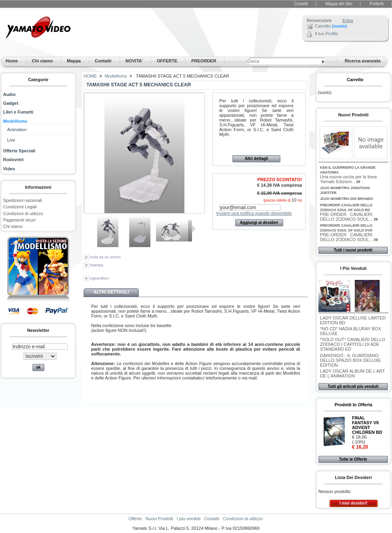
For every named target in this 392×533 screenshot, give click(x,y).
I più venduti (353, 268)
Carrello (355, 80)
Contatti (301, 4)
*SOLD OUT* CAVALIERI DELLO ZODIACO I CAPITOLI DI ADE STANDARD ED (353, 344)
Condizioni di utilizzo (23, 214)
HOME (90, 76)
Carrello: (323, 26)
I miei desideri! (353, 503)
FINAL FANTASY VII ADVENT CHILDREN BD (367, 425)
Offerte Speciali (19, 151)
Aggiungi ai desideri (259, 223)
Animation (17, 130)
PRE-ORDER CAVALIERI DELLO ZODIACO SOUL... (346, 217)
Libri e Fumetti (18, 112)
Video (9, 169)
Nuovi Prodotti (354, 115)
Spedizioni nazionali (23, 200)
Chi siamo (13, 226)
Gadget (11, 103)
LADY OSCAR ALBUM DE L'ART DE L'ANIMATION (352, 373)
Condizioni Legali (20, 207)
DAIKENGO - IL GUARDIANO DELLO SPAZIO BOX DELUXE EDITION (350, 360)
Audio (9, 94)
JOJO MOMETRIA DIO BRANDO (347, 199)
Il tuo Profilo (326, 34)
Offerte (135, 519)
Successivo (194, 229)
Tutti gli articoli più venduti (353, 386)
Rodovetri (13, 160)
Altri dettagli (256, 159)
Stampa (96, 265)
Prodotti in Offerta (353, 405)
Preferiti (377, 4)
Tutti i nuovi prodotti (353, 250)
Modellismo (15, 121)
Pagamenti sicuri (19, 220)
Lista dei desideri (353, 477)
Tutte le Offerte (353, 459)
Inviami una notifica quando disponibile (254, 213)
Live (11, 140)
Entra (348, 20)
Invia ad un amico (105, 257)
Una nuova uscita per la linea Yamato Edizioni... (348, 179)
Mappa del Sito (339, 4)
